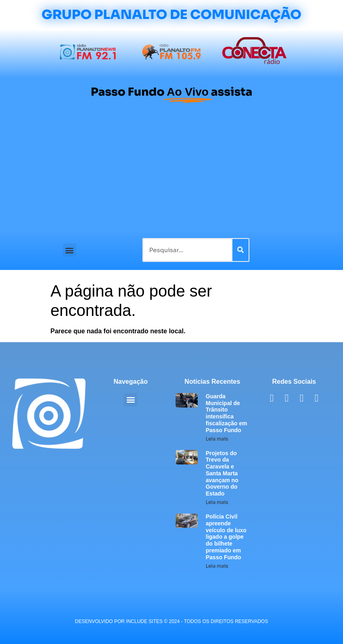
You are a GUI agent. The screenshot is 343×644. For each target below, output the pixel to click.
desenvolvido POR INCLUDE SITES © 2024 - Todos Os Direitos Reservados (171, 621)
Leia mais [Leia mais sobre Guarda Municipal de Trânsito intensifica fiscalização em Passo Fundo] (217, 439)
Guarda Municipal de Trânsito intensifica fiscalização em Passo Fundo (227, 413)
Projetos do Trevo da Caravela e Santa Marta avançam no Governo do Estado (222, 474)
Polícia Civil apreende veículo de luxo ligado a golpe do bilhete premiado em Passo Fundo (226, 537)
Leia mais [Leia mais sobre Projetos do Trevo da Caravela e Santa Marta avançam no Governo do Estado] (217, 502)
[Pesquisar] (241, 250)
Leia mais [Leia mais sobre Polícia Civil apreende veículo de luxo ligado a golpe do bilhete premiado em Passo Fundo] (217, 566)
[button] (70, 250)
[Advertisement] (171, 169)
